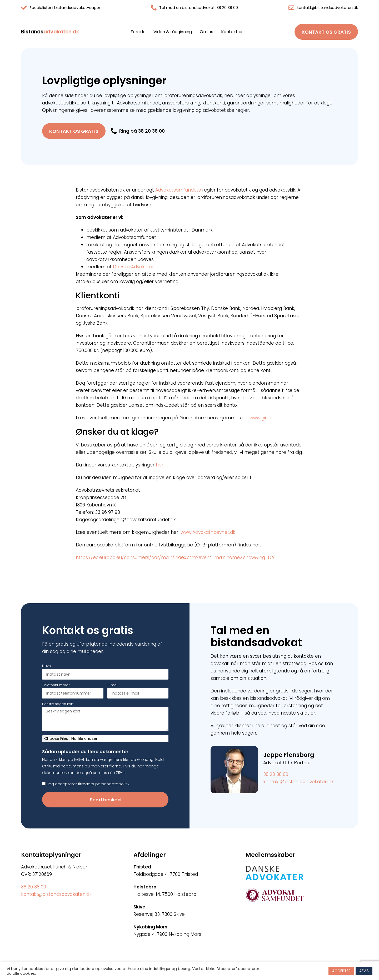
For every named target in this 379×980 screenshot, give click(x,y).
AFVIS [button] (364, 971)
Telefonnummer (56, 685)
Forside (138, 32)
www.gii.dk (261, 418)
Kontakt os (232, 32)
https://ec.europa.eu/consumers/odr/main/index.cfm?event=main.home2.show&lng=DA (175, 557)
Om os (206, 32)
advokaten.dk (50, 32)
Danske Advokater (133, 267)
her (160, 465)
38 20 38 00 (276, 774)
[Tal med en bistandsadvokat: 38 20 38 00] (154, 8)
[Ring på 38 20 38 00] (114, 131)
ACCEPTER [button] (341, 971)
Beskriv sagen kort (58, 704)
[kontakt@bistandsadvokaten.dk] (291, 8)
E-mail (113, 685)
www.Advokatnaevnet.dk (208, 532)
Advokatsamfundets (178, 190)
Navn (46, 666)
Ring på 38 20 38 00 (142, 131)
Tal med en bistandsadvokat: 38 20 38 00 (199, 8)
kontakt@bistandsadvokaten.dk (327, 8)
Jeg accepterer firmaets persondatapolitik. (89, 784)
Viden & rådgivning (173, 32)
